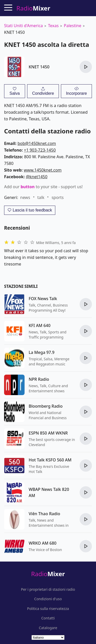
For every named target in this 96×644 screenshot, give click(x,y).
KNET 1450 (39, 67)
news (25, 197)
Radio (48, 574)
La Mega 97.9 (42, 352)
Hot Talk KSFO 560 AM (50, 460)
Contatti (48, 618)
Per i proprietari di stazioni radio (48, 589)
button (28, 187)
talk (41, 197)
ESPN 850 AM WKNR (48, 433)
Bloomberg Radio (46, 406)
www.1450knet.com (43, 170)
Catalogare (48, 628)
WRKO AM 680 (42, 543)
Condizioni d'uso (48, 599)
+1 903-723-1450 (40, 150)
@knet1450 (37, 177)
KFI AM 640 (40, 325)
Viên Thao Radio (44, 514)
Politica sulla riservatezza (48, 609)
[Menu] (8, 7)
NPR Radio (39, 379)
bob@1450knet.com (37, 143)
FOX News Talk (43, 299)
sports (57, 197)
